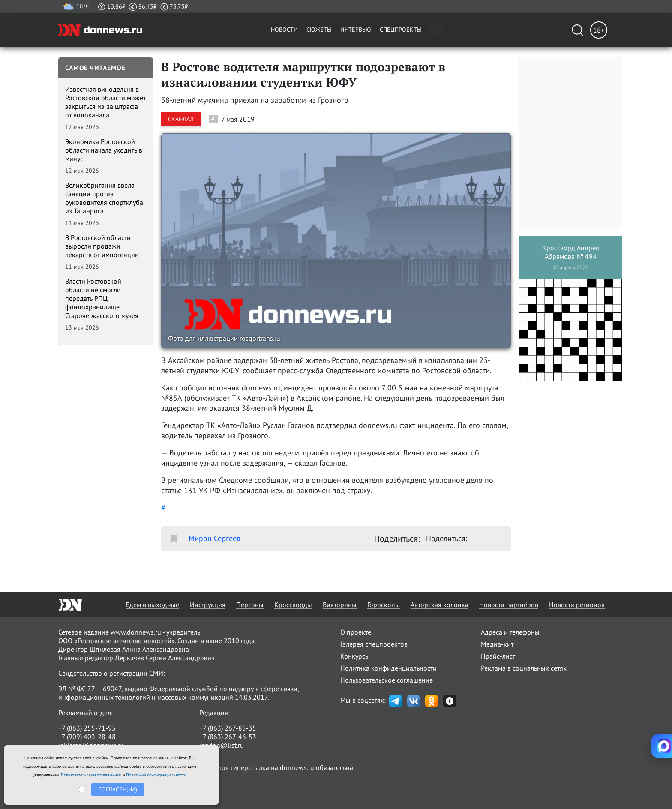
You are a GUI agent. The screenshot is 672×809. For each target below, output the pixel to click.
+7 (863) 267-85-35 (228, 728)
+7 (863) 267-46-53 (228, 737)
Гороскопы (384, 605)
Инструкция (208, 605)
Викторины (340, 605)
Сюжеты (319, 30)
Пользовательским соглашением (91, 775)
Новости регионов (577, 605)
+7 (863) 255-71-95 (87, 728)
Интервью (356, 30)
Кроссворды (293, 605)
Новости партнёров (509, 605)
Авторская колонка (439, 605)
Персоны (250, 605)
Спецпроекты (401, 30)
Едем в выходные (152, 605)
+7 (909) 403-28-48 (87, 737)
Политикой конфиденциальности (156, 775)
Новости (284, 30)
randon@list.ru (222, 745)
